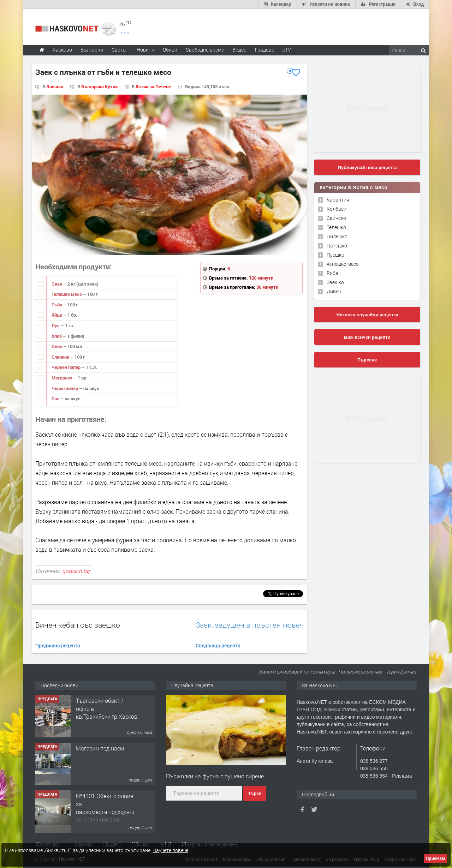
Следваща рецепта (218, 645)
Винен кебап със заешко (78, 625)
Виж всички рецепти (367, 337)
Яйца (57, 315)
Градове (264, 50)
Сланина (61, 357)
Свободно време (205, 50)
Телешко (336, 227)
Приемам (435, 858)
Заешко (55, 86)
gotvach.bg (76, 571)
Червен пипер (67, 367)
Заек (57, 284)
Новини (145, 50)
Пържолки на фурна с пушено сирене (215, 776)
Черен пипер (65, 388)
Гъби (57, 305)
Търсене (367, 360)
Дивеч (334, 291)
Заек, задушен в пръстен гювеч (250, 625)
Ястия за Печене (153, 86)
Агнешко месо (343, 264)
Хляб (57, 336)
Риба (332, 273)
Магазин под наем (100, 748)
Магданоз (63, 378)
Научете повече (170, 850)
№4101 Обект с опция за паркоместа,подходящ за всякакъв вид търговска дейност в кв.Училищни (105, 816)
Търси (255, 794)
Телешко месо (67, 294)
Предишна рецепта (58, 645)
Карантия (338, 200)
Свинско (336, 218)
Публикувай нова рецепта (367, 167)
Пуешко (335, 255)
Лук (56, 325)
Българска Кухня (99, 86)
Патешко (337, 246)
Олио (57, 346)
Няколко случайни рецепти (367, 315)
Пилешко (337, 236)
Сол (56, 399)
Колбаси (337, 209)
